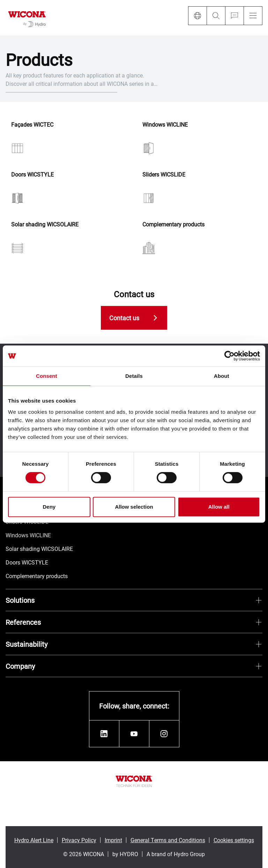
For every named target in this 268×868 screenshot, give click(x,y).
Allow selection (134, 507)
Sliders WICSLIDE (164, 175)
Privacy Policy (79, 840)
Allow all (219, 507)
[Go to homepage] (27, 18)
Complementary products (173, 225)
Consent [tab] (47, 376)
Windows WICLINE (165, 125)
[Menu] (253, 16)
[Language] (197, 16)
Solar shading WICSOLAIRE (45, 225)
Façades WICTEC (32, 125)
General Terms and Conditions (168, 840)
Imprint (113, 840)
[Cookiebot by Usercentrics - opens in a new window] (229, 356)
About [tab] (222, 376)
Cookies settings (234, 840)
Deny (49, 507)
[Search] (216, 16)
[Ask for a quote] (234, 16)
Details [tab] (134, 376)
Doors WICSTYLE (32, 175)
